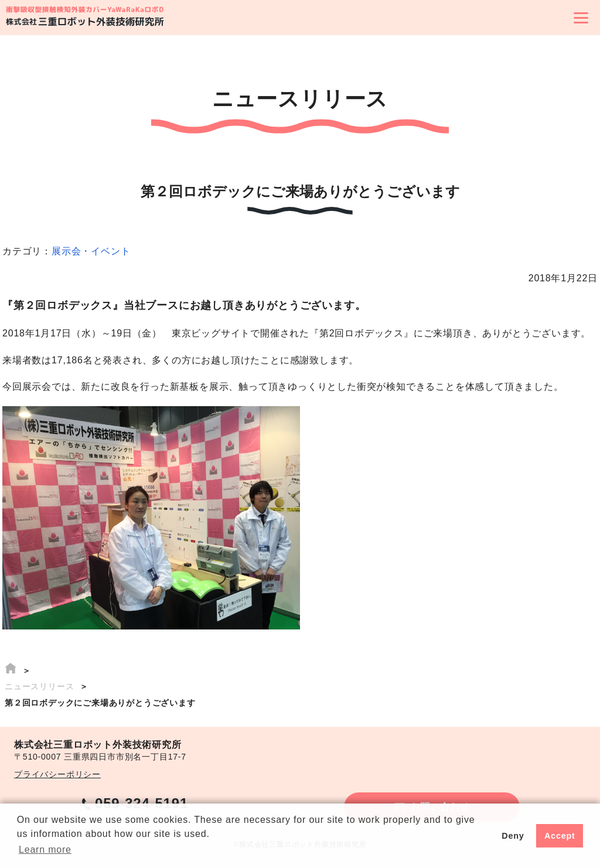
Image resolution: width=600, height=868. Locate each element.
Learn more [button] (45, 850)
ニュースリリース (39, 686)
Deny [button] (513, 836)
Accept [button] (560, 836)
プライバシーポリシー (57, 774)
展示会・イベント (91, 251)
